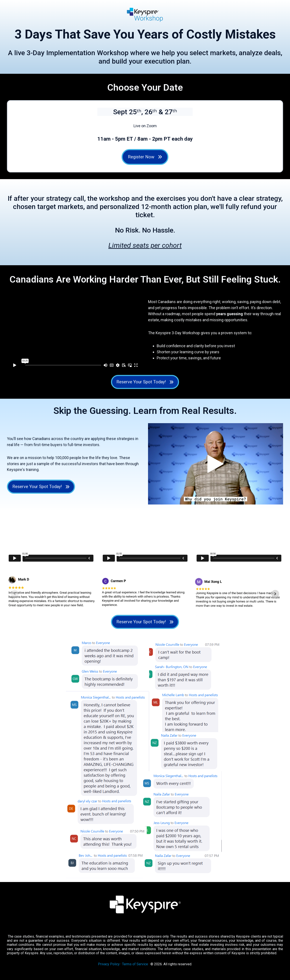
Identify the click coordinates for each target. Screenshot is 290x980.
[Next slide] (275, 594)
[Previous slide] (15, 594)
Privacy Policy (109, 964)
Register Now (145, 157)
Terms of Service (135, 964)
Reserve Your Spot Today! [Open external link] (145, 382)
